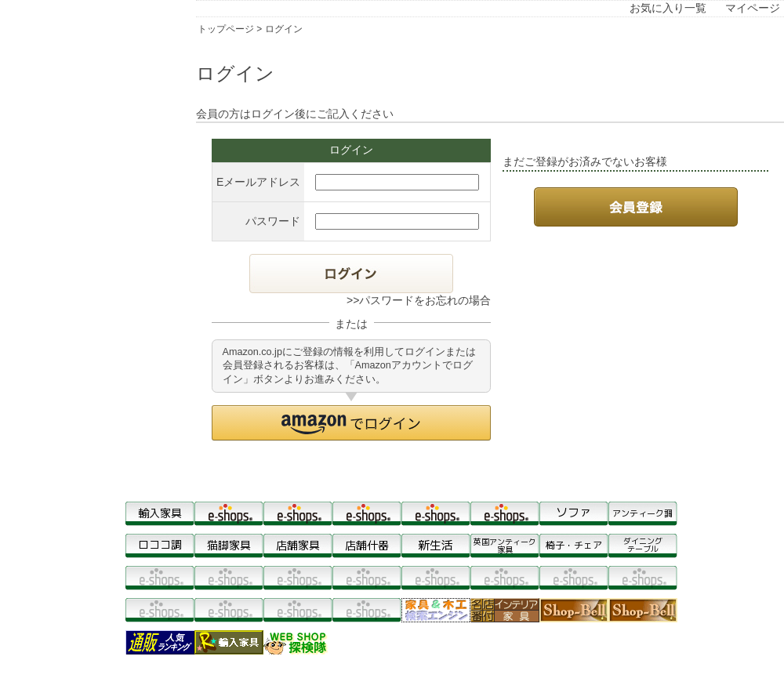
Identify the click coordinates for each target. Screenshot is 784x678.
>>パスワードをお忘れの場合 (419, 300)
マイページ (753, 8)
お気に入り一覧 (668, 8)
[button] (351, 423)
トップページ (226, 29)
